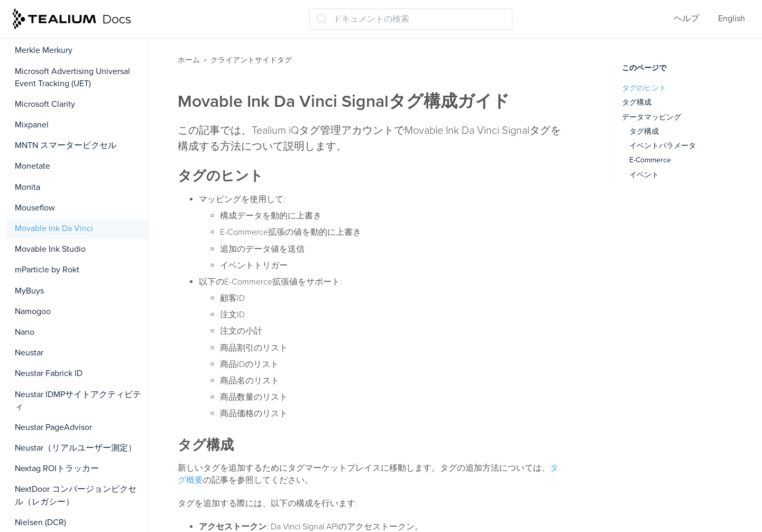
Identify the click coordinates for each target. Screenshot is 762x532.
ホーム (189, 60)
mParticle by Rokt (47, 270)
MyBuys (29, 291)
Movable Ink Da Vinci (54, 228)
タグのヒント (644, 88)
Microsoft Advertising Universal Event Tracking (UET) (72, 77)
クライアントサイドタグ (251, 60)
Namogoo (33, 311)
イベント (644, 175)
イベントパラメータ (663, 146)
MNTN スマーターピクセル (66, 145)
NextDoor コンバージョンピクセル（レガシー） (76, 495)
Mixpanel (32, 125)
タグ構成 (637, 102)
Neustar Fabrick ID (49, 373)
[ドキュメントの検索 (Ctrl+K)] (411, 19)
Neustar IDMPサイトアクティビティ (78, 401)
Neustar (29, 353)
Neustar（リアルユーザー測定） (76, 448)
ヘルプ (686, 19)
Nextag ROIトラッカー (57, 469)
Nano (25, 332)
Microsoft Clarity (45, 104)
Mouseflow (35, 208)
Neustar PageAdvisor (53, 427)
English (732, 19)
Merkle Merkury (44, 50)
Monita (27, 187)
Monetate (33, 166)
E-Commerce (650, 160)
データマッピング (651, 117)
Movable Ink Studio (50, 249)
